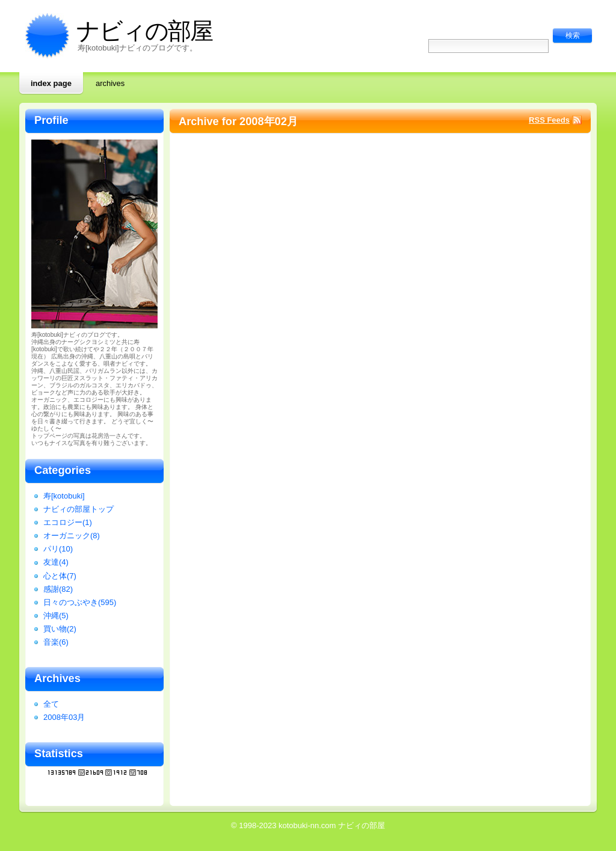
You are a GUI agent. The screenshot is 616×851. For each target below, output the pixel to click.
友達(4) (56, 562)
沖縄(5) (56, 616)
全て (51, 704)
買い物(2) (60, 629)
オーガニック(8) (72, 536)
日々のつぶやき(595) (80, 602)
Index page (51, 83)
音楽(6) (56, 642)
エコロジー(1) (68, 522)
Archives (110, 83)
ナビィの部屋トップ (79, 509)
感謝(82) (58, 589)
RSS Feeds (549, 120)
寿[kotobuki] (64, 496)
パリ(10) (58, 549)
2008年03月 (64, 717)
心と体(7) (60, 576)
